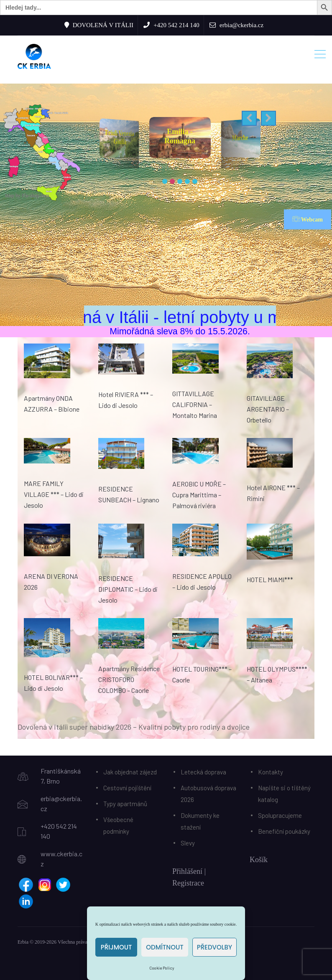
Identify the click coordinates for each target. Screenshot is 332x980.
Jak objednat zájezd (130, 772)
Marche (252, 138)
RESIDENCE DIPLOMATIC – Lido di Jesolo (128, 589)
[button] (249, 118)
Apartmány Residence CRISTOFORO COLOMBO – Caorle (129, 679)
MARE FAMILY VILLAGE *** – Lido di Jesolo (54, 494)
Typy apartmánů (125, 804)
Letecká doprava (203, 772)
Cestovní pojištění (127, 788)
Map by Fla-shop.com (27, 196)
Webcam (308, 219)
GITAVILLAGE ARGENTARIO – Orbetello (268, 409)
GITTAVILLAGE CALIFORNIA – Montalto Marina (195, 404)
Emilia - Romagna (195, 136)
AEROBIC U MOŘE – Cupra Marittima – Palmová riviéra (199, 495)
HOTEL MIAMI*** (270, 579)
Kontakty (271, 772)
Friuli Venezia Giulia (133, 137)
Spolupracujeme (280, 815)
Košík (259, 860)
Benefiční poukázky (284, 831)
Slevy (188, 843)
